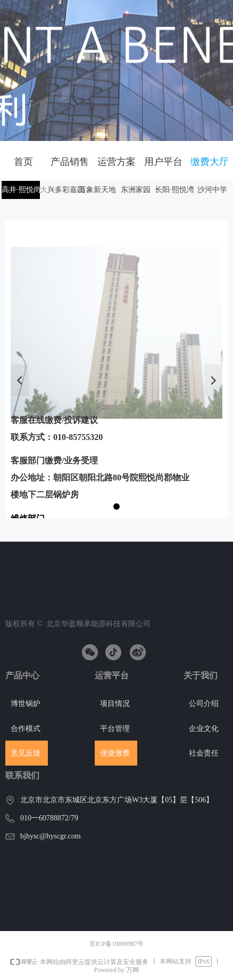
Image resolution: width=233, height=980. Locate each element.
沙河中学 (212, 190)
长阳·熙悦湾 (174, 190)
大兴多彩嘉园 (62, 190)
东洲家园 (136, 190)
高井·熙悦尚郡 (25, 190)
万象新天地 (97, 190)
